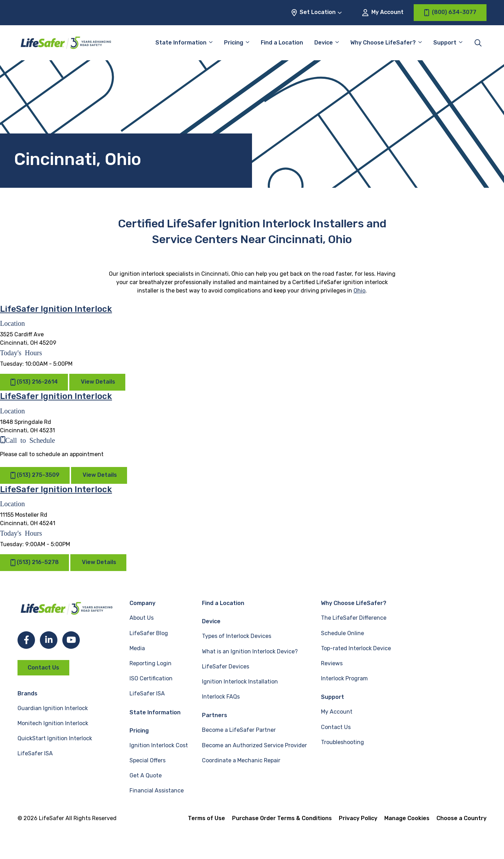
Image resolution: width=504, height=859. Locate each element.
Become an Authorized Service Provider (254, 745)
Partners (215, 715)
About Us (142, 618)
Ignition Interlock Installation (240, 682)
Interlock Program (344, 678)
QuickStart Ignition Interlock (55, 738)
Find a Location (282, 43)
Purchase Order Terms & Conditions (282, 818)
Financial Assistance (157, 791)
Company (142, 603)
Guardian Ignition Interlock (53, 708)
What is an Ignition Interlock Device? (250, 651)
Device (324, 43)
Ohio (359, 291)
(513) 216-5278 (34, 563)
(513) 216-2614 (34, 382)
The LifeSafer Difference (354, 618)
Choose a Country (461, 818)
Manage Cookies (407, 818)
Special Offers (148, 760)
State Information (181, 43)
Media (137, 648)
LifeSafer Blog (149, 633)
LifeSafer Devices (226, 666)
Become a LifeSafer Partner (239, 730)
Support (445, 43)
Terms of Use (206, 818)
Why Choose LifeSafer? (383, 43)
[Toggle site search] (478, 43)
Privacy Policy (358, 818)
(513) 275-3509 (35, 475)
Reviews (332, 663)
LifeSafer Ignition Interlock (56, 309)
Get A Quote (146, 775)
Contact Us (43, 668)
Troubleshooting (342, 742)
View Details (98, 382)
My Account (383, 12)
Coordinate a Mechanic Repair (241, 760)
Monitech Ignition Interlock (53, 723)
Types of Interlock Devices (237, 636)
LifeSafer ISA (35, 753)
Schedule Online (342, 633)
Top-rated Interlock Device (356, 648)
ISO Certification (151, 678)
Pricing (234, 43)
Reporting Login (150, 663)
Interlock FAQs (221, 697)
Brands (27, 693)
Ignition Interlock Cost (159, 745)
